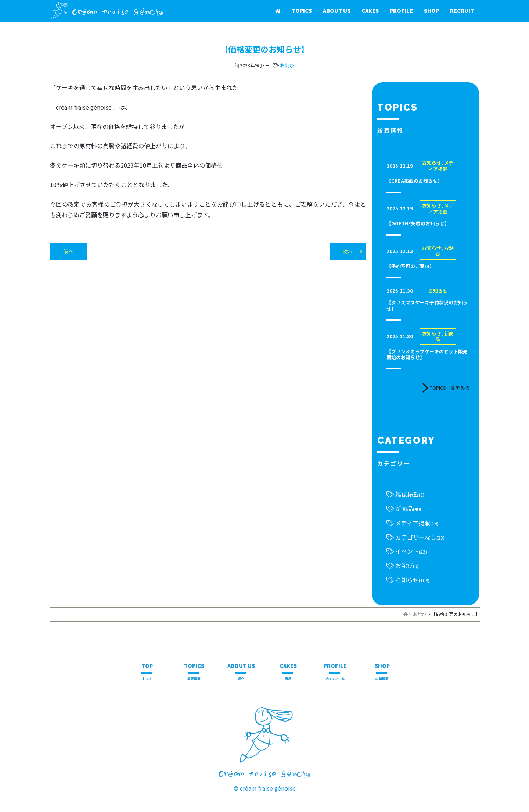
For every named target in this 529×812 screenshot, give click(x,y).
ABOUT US (337, 11)
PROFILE (401, 11)
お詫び (287, 65)
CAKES (370, 11)
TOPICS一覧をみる (446, 388)
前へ (68, 251)
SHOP (431, 11)
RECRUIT (462, 11)
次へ (348, 251)
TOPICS (302, 11)
